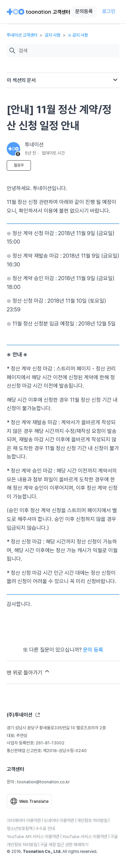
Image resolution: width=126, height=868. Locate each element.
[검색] (67, 51)
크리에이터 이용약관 (24, 820)
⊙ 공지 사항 (78, 35)
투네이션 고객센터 (22, 35)
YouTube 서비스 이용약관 (85, 837)
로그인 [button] (109, 11)
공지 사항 (53, 35)
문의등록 (84, 11)
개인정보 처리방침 (92, 820)
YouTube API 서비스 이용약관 (33, 837)
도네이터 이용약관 (59, 820)
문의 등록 (93, 650)
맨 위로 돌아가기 (29, 672)
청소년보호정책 (20, 829)
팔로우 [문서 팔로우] (19, 165)
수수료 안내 (45, 829)
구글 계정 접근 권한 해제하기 (64, 845)
